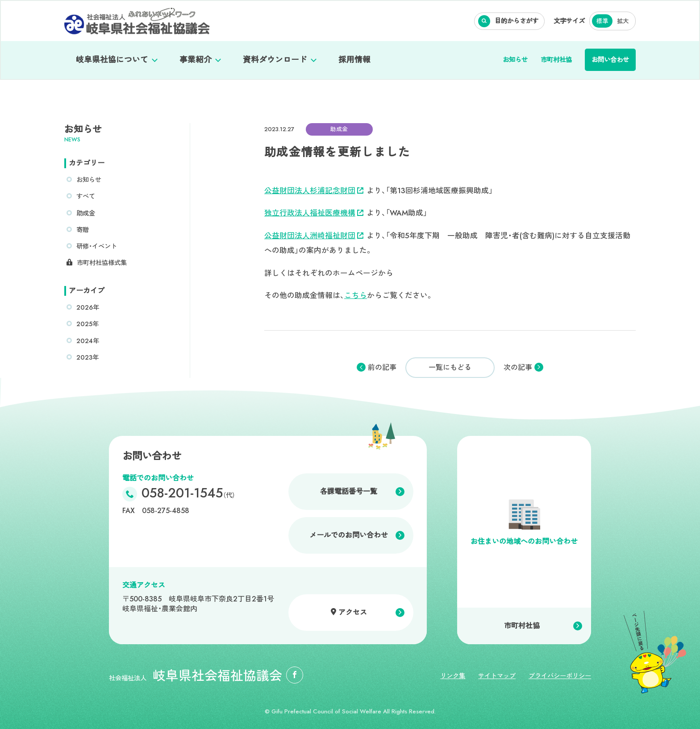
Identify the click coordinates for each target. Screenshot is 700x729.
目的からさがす (517, 21)
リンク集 (453, 676)
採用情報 (354, 60)
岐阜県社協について (112, 60)
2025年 (87, 324)
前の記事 (382, 368)
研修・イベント (97, 246)
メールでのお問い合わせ (349, 535)
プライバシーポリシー (560, 676)
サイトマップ (497, 676)
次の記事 (518, 368)
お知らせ (515, 60)
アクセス (353, 612)
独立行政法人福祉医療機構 (314, 213)
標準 (602, 21)
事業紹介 (196, 60)
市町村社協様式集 (102, 263)
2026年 (88, 307)
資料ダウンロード (275, 60)
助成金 (86, 213)
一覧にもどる (450, 367)
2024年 (88, 341)
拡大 (623, 21)
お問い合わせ (610, 60)
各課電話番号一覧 (349, 491)
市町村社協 (556, 60)
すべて (86, 196)
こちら (356, 295)
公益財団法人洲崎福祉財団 (314, 236)
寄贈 (83, 230)
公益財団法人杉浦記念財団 (314, 191)
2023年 (87, 357)
